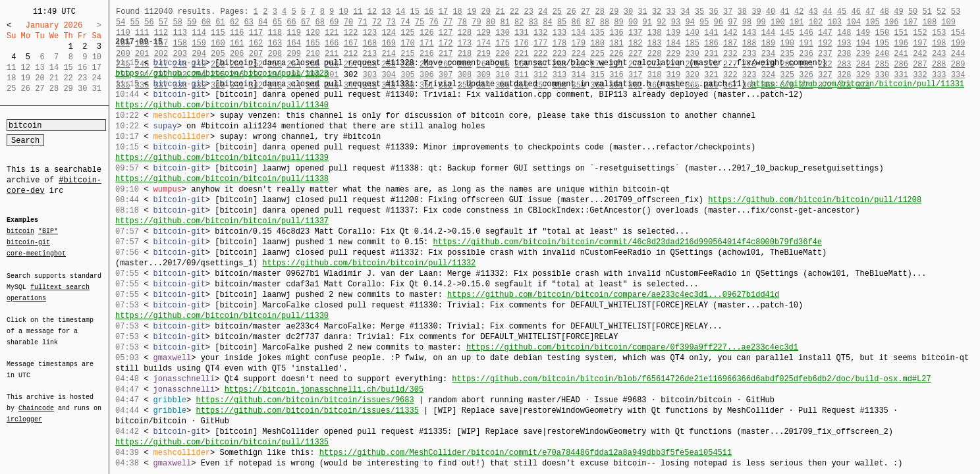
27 (585, 12)
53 (956, 12)
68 (320, 22)
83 (533, 22)
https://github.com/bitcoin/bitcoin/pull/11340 (222, 105)
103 (834, 22)
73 (391, 22)
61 (220, 22)
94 (690, 22)
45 (842, 12)
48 (885, 12)
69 (334, 22)
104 (854, 22)
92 (661, 22)
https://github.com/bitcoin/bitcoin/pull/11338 (222, 179)
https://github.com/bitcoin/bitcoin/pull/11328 (222, 73)
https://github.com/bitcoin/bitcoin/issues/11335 (307, 410)
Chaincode (36, 400)
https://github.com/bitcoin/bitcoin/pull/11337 (222, 221)
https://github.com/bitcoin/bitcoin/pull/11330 (222, 316)
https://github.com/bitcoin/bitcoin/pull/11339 (222, 158)
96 (719, 22)
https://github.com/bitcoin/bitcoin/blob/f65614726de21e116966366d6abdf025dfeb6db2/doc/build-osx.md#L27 (691, 379)
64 (263, 22)
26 (571, 12)
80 (491, 22)
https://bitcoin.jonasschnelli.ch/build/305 (324, 389)
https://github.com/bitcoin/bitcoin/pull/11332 (369, 263)
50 (913, 12)
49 (898, 12)
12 (372, 12)
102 (816, 22)
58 (177, 22)
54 (121, 22)
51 (927, 12)
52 (941, 12)
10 (343, 12)
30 (628, 12)
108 (930, 22)
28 (599, 12)
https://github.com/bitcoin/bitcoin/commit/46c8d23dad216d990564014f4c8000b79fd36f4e (627, 242)
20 (486, 12)
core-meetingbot (36, 253)
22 (514, 12)
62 (234, 22)
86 (576, 22)
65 (277, 22)
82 (519, 22)
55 (135, 22)
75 (420, 22)
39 (756, 12)
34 (685, 12)
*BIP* (48, 232)
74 (405, 22)
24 (543, 12)
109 (948, 22)
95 (704, 22)
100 (778, 22)
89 (618, 22)
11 (358, 12)
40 (771, 12)
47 (870, 12)
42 (799, 12)
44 (827, 12)
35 (699, 12)
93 (676, 22)
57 (163, 22)
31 (642, 12)
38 (742, 12)
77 (448, 22)
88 (605, 22)
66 (291, 22)
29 (614, 12)
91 (647, 22)
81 (504, 22)
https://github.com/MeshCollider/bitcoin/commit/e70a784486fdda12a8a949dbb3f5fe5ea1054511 (526, 453)
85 (562, 22)
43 (813, 12)
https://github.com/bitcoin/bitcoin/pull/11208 (815, 200)
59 (192, 22)
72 (377, 22)
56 (149, 22)
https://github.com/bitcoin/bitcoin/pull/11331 (857, 84)
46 (856, 12)
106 (892, 22)
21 (500, 12)
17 (443, 12)
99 (761, 22)
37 (728, 12)
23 (528, 12)
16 (429, 12)
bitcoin (20, 232)
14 (400, 12)
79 (476, 22)
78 (462, 22)
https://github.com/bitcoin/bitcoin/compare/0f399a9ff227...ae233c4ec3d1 (632, 347)
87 (590, 22)
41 (784, 12)
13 (386, 12)
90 (633, 22)
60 (206, 22)
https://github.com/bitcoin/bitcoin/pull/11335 (222, 442)
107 (911, 22)
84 (547, 22)
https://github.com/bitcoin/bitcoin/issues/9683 (305, 400)
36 (713, 12)
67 (306, 22)
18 (457, 12)
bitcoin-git (28, 242)
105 (873, 22)
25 (557, 12)
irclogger (24, 411)
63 (248, 22)
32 (657, 12)
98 (747, 22)
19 (472, 12)
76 (433, 22)
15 (415, 12)
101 (797, 22)
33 (670, 12)
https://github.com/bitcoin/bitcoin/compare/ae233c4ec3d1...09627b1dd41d (613, 295)
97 (732, 22)
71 (362, 22)
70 (348, 22)
